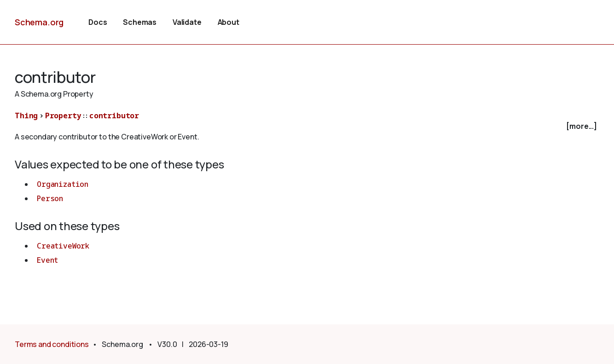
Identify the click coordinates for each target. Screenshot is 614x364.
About (229, 22)
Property (63, 116)
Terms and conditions (52, 344)
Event (47, 260)
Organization (63, 184)
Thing (26, 116)
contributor (114, 116)
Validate (187, 22)
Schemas (140, 22)
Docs (98, 22)
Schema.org (39, 22)
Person (50, 198)
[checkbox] (307, 126)
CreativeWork (63, 246)
